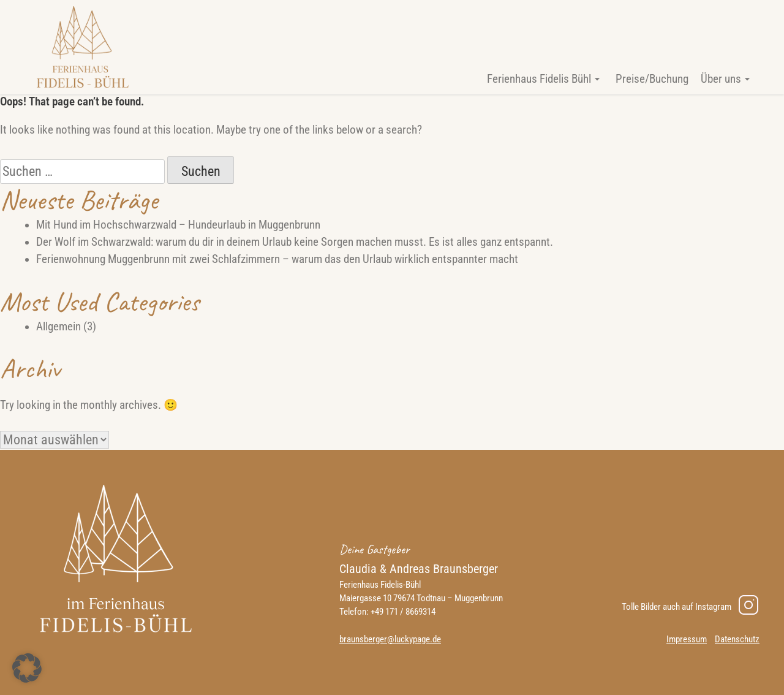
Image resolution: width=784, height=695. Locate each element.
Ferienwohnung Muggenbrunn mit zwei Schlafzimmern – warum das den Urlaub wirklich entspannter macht (277, 259)
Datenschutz (737, 639)
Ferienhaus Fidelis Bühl (539, 79)
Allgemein (58, 327)
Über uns (721, 79)
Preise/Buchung (652, 79)
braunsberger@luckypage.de (390, 639)
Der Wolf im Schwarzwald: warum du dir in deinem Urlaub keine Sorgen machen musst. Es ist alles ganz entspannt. (295, 242)
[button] (27, 668)
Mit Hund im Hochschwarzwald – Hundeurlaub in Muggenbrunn (178, 225)
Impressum (687, 639)
